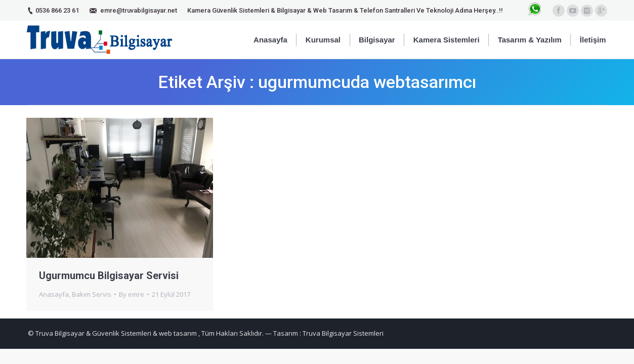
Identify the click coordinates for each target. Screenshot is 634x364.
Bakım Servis (92, 294)
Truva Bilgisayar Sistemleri (343, 333)
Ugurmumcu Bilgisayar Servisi (109, 276)
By (132, 294)
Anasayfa (54, 294)
